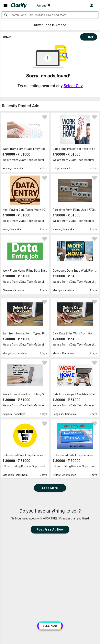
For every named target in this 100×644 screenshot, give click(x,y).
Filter (89, 37)
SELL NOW (50, 626)
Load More (50, 488)
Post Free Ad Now (50, 529)
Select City (73, 86)
